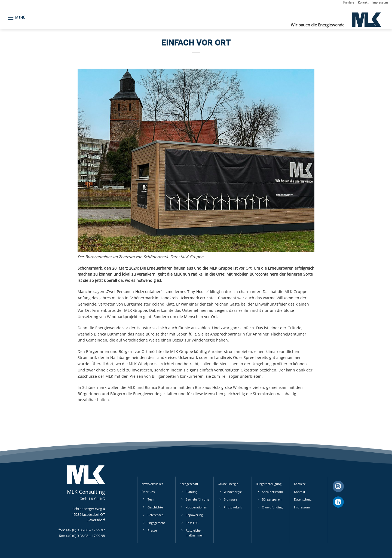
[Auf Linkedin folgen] (338, 502)
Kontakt (363, 2)
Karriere (349, 2)
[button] (16, 18)
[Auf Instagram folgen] (338, 486)
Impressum (380, 2)
